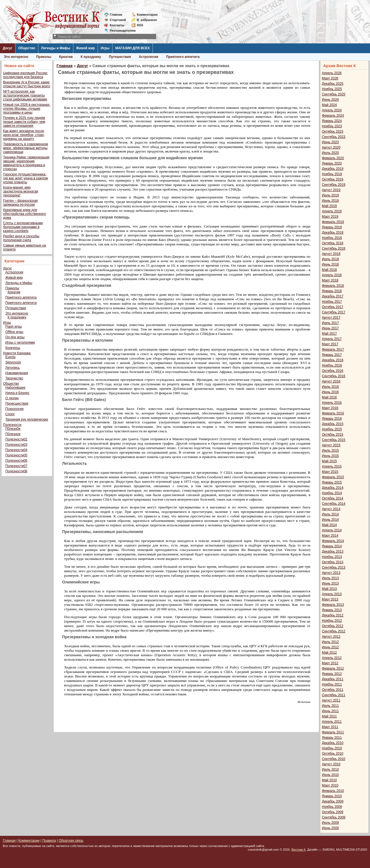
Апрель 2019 (332, 211)
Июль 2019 (330, 195)
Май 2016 (329, 397)
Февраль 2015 (333, 477)
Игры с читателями (20, 342)
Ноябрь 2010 (332, 748)
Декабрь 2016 (333, 360)
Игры (105, 48)
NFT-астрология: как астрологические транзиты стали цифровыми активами (25, 95)
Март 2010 (330, 785)
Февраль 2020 (333, 158)
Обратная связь (71, 841)
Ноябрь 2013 (332, 557)
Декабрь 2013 (333, 552)
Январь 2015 (332, 482)
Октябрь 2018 (333, 243)
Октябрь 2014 (333, 498)
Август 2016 (331, 381)
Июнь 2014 (330, 520)
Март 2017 (330, 344)
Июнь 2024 (330, 100)
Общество (27, 48)
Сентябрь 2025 (334, 94)
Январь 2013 (332, 610)
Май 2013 (329, 589)
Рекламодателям (120, 31)
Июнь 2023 (330, 142)
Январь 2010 (332, 796)
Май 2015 (329, 461)
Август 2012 (331, 637)
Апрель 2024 (332, 110)
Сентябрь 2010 (334, 759)
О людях (12, 398)
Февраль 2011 (333, 732)
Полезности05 (16, 455)
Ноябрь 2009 (332, 807)
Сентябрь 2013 (334, 567)
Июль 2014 (330, 514)
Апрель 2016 (332, 403)
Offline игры (14, 332)
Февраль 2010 (333, 791)
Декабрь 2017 (333, 296)
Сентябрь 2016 (334, 376)
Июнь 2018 (330, 264)
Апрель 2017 (332, 339)
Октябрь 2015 (333, 435)
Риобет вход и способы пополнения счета (21, 238)
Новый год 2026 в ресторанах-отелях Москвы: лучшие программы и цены (27, 109)
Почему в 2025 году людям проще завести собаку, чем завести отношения (24, 122)
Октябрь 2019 (333, 179)
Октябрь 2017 (333, 307)
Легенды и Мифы (56, 48)
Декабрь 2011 (333, 679)
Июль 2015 (330, 451)
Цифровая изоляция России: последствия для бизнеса (25, 75)
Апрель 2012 (332, 658)
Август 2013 (331, 573)
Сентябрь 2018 (334, 248)
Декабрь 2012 (333, 615)
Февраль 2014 (333, 541)
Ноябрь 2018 (332, 238)
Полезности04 (16, 450)
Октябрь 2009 (333, 812)
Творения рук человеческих (27, 419)
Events (10, 357)
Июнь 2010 (330, 775)
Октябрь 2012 (333, 626)
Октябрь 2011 (333, 690)
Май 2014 (329, 525)
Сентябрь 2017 (334, 312)
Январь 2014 (332, 546)
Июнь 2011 (330, 711)
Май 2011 (329, 716)
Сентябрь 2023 (334, 137)
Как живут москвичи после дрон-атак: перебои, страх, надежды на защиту (24, 135)
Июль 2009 (330, 823)
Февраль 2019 (333, 222)
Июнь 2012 (330, 647)
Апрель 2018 (332, 275)
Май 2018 (329, 270)
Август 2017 (331, 318)
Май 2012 (329, 653)
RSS (140, 25)
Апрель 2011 (332, 722)
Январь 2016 (332, 419)
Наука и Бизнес (17, 393)
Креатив (66, 57)
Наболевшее (15, 388)
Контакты (117, 25)
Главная (116, 15)
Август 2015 (331, 445)
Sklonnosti (13, 362)
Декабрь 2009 (333, 801)
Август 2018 (331, 254)
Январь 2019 (332, 227)
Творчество (14, 378)
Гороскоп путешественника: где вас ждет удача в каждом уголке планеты (25, 178)
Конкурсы (13, 348)
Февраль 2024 (333, 116)
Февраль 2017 (333, 349)
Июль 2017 (330, 323)
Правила (49, 841)
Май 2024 (329, 105)
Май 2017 (329, 334)
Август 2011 (331, 700)
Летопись (13, 368)
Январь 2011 (332, 738)
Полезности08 (16, 471)
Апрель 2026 (332, 73)
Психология (14, 409)
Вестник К (298, 850)
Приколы (44, 57)
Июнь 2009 (330, 828)
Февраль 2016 (333, 413)
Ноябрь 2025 (332, 89)
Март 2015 (330, 472)
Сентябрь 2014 (334, 504)
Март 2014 (330, 536)
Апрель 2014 (332, 530)
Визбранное (147, 20)
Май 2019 (329, 206)
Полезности (12, 425)
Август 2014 (331, 509)
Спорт (10, 414)
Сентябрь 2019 (334, 185)
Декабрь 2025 (333, 84)
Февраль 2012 (333, 668)
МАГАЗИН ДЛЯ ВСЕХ (133, 48)
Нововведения (17, 373)
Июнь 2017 (330, 328)
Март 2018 (330, 280)
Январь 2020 (332, 163)
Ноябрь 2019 (332, 174)
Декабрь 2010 (333, 743)
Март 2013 (330, 599)
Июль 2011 (330, 706)
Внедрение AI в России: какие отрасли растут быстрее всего (27, 84)
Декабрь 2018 (333, 233)
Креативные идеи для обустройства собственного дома (24, 214)
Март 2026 (330, 78)
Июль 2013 (330, 578)
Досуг (8, 48)
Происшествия (17, 403)
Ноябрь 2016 (332, 365)
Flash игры (14, 327)
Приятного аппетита (183, 57)
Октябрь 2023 (333, 132)
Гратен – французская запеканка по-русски (20, 203)
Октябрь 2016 (333, 371)
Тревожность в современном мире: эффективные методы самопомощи (26, 148)
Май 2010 (329, 780)
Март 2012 (330, 663)
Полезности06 (16, 461)
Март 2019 (330, 217)
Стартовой (118, 20)
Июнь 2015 (330, 456)
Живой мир (86, 48)
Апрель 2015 (332, 466)
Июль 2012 (330, 642)
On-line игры (15, 337)
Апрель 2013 (332, 594)
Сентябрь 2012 (334, 631)
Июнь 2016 (330, 392)
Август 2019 (331, 190)
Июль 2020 (330, 153)
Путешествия (120, 57)
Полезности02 (16, 439)
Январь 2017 (332, 355)
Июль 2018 (330, 259)
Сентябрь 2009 (334, 817)
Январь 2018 (332, 291)
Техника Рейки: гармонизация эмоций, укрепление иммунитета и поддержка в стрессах (26, 163)
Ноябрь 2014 (332, 493)
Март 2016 (330, 408)
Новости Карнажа (17, 353)
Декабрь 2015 (333, 424)
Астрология (149, 57)
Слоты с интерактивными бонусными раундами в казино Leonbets (23, 227)
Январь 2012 (332, 674)
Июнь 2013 (330, 583)
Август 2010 (331, 764)
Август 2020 (331, 147)
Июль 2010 (330, 770)
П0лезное (13, 434)
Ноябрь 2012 (332, 621)
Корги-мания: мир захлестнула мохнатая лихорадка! (21, 191)
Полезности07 (16, 466)
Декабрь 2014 (333, 488)
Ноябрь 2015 (332, 429)
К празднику (91, 57)
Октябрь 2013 (333, 562)
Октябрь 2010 (333, 754)
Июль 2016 (330, 387)
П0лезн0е (13, 429)
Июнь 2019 (330, 201)
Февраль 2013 (333, 605)
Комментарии (147, 15)
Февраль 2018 (333, 286)
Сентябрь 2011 (334, 695)
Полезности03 (16, 445)
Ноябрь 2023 (332, 126)
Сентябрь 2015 (334, 440)
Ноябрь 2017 (332, 302)
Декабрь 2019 (333, 169)
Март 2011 (330, 727)
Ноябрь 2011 (332, 684)
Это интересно (16, 57)
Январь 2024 (332, 121)
